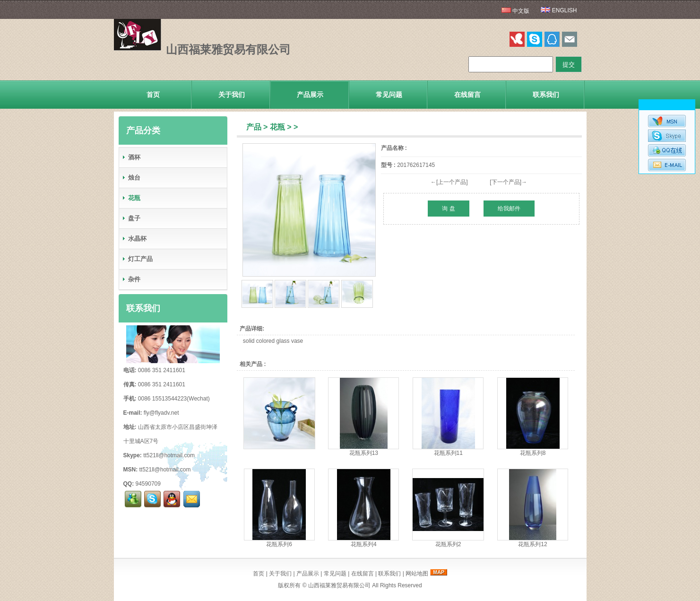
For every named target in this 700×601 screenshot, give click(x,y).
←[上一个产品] (449, 182)
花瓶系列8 (533, 453)
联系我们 (546, 95)
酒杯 (131, 157)
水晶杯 (134, 239)
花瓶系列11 (448, 453)
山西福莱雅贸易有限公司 (339, 585)
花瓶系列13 (364, 453)
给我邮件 (509, 209)
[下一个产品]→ (508, 182)
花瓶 (277, 127)
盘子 (131, 218)
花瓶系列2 (448, 544)
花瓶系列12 (532, 544)
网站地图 (417, 574)
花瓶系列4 (364, 544)
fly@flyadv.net (161, 413)
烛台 (131, 178)
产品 (254, 127)
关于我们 (232, 95)
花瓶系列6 (279, 544)
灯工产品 (137, 259)
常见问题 (389, 95)
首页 (153, 95)
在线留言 (467, 95)
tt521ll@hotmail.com (169, 455)
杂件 (131, 279)
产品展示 (310, 95)
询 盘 (448, 209)
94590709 (148, 484)
